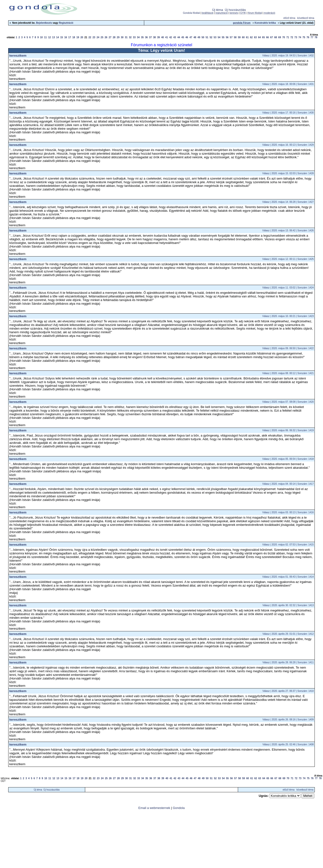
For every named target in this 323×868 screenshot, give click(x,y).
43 (175, 37)
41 (167, 37)
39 (158, 37)
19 (78, 37)
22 (90, 37)
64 (259, 37)
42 (171, 37)
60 (243, 37)
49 (199, 37)
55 (223, 37)
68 (275, 37)
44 (179, 37)
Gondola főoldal (191, 13)
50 (203, 37)
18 (74, 37)
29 (118, 37)
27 (110, 37)
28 (114, 37)
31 (126, 37)
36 (146, 37)
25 (102, 37)
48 (195, 37)
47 (191, 37)
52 (211, 37)
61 (247, 37)
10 (41, 37)
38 (154, 37)
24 (98, 37)
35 (142, 37)
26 (106, 37)
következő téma (306, 18)
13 (54, 37)
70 (284, 37)
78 (316, 37)
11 (45, 37)
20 (82, 37)
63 (255, 37)
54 (219, 37)
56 (227, 37)
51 (207, 37)
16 (66, 37)
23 (94, 37)
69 (280, 37)
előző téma (289, 18)
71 (288, 37)
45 (183, 37)
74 (300, 37)
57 (231, 37)
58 (235, 37)
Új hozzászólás (235, 10)
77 (312, 37)
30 (122, 37)
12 (49, 37)
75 (304, 37)
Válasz (266, 56)
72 (292, 37)
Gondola (179, 808)
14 (57, 37)
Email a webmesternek (154, 808)
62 (251, 37)
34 (138, 37)
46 (187, 37)
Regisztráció (66, 23)
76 (308, 37)
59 (239, 37)
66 (267, 37)
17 (70, 37)
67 (272, 37)
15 (62, 37)
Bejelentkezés (44, 23)
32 (130, 37)
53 (215, 37)
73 (296, 37)
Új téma (218, 10)
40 (162, 37)
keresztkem (18, 56)
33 (134, 37)
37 (150, 37)
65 (263, 37)
